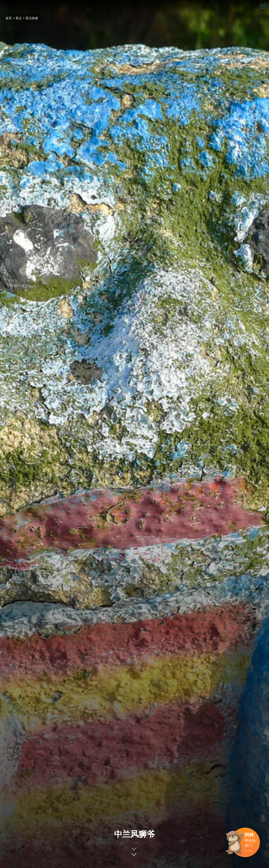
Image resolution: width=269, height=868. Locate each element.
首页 (9, 18)
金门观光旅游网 (134, 6)
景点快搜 (32, 18)
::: (1, 3)
